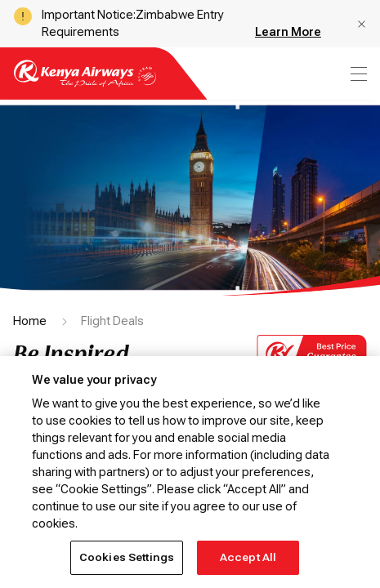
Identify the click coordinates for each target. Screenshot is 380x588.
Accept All (248, 557)
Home (30, 321)
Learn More (288, 32)
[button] (362, 24)
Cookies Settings (127, 557)
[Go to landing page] (85, 83)
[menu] (357, 74)
